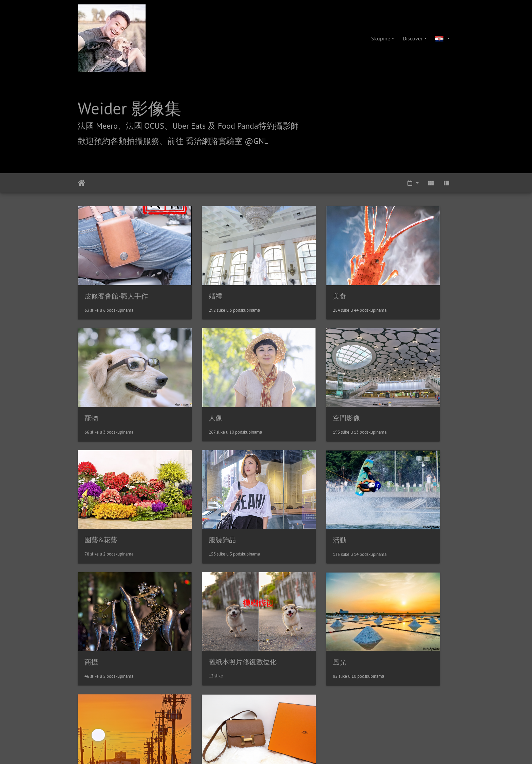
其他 (91, 586)
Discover (413, 38)
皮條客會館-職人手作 (116, 277)
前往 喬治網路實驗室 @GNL (218, 141)
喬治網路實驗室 (247, 666)
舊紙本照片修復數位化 (312, 483)
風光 (381, 483)
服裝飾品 (388, 380)
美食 (285, 277)
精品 (188, 586)
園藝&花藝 (294, 380)
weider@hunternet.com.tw (266, 723)
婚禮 (188, 277)
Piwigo (281, 627)
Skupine (381, 38)
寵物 (381, 277)
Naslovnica (82, 183)
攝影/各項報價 (287, 666)
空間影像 (195, 380)
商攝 (188, 483)
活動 (91, 483)
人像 (91, 380)
